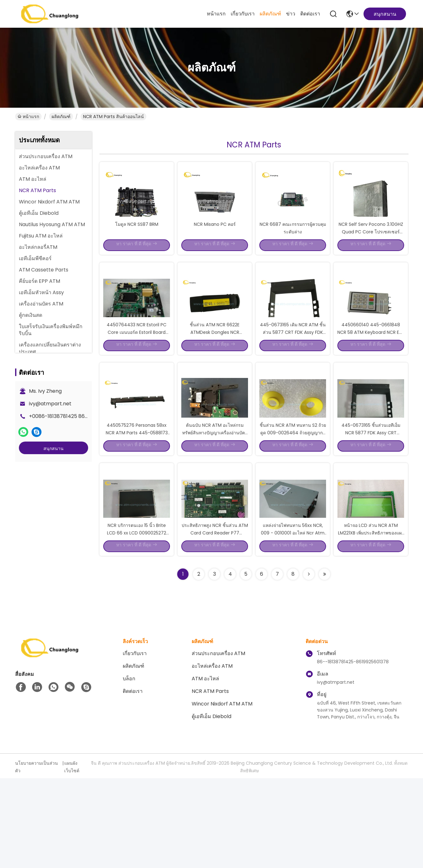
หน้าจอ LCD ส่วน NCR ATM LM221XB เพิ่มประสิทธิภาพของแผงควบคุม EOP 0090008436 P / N (371, 622)
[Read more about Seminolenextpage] (309, 664)
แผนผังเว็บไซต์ (72, 857)
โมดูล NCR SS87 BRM (137, 246)
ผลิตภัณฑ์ (270, 14)
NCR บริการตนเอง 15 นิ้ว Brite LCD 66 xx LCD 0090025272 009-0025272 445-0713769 (137, 622)
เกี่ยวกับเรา (243, 14)
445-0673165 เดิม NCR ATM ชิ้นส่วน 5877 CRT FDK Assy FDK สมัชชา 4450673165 (293, 376)
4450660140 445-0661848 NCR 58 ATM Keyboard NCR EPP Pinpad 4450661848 (371, 376)
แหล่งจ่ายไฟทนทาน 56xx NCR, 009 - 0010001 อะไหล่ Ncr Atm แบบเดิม (293, 622)
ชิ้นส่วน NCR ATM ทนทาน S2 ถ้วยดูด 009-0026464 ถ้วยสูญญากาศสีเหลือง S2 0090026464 (293, 499)
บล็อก (129, 768)
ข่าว (291, 14)
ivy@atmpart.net (50, 404)
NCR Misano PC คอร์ (215, 246)
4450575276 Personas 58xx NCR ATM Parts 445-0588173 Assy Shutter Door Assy (137, 499)
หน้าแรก (216, 14)
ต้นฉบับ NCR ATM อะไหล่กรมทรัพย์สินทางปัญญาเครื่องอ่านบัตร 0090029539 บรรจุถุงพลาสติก (215, 499)
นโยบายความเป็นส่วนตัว (37, 857)
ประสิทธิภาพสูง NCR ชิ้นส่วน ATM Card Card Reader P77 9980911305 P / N (215, 622)
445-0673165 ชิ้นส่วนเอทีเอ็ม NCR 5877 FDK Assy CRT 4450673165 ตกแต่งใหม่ (371, 499)
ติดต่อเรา (310, 14)
